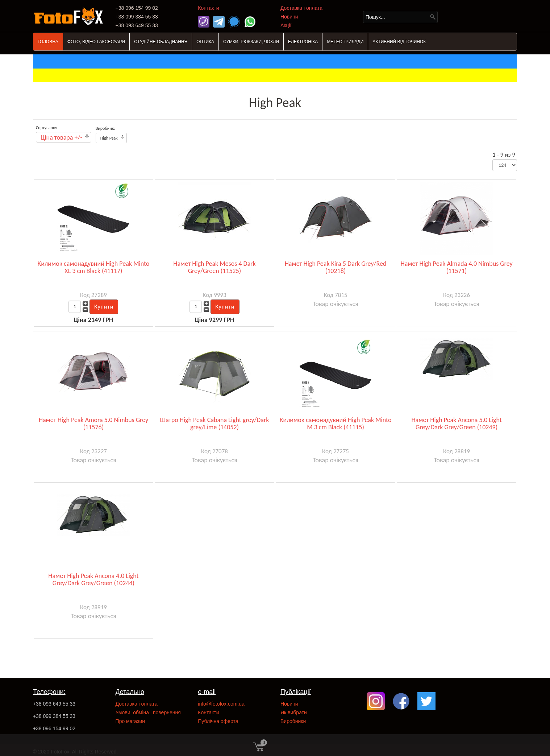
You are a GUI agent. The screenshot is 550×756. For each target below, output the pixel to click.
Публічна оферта (218, 721)
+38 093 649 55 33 (54, 704)
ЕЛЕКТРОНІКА (303, 42)
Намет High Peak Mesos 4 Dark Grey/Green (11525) (214, 267)
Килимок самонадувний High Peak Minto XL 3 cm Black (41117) (94, 267)
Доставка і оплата (301, 8)
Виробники (293, 721)
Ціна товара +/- (61, 137)
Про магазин (130, 721)
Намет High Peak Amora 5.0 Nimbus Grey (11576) (93, 424)
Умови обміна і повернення (148, 712)
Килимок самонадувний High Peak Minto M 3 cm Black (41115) (336, 424)
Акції (286, 25)
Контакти (208, 8)
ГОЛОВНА (48, 42)
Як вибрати (294, 712)
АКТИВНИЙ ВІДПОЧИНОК (399, 42)
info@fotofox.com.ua (221, 704)
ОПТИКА (205, 42)
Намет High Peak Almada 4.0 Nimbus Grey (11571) (457, 267)
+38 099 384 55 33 (54, 716)
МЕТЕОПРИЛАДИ (345, 42)
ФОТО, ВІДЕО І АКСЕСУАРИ (96, 42)
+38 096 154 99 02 (54, 728)
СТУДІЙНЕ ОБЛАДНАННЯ (161, 42)
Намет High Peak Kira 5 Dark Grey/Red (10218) (336, 267)
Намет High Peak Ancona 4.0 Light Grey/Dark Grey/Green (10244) (93, 579)
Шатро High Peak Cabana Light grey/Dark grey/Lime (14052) (215, 424)
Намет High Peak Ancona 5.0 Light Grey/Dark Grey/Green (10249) (456, 424)
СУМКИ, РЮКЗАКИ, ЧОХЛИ (251, 42)
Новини (289, 17)
